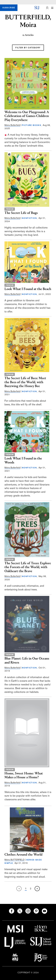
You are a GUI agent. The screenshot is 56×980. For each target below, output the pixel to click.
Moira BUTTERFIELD (14, 860)
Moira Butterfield (12, 125)
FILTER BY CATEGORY (28, 48)
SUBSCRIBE (9, 8)
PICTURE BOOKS (32, 125)
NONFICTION (29, 218)
